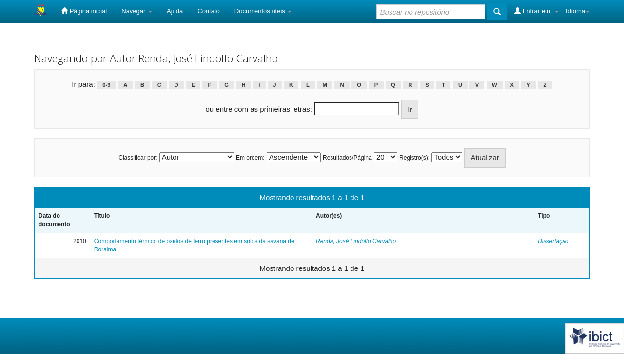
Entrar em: (536, 11)
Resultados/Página (347, 158)
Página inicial (84, 11)
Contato (209, 11)
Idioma (578, 11)
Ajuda (175, 11)
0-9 (106, 85)
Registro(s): (414, 158)
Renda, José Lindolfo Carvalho (356, 241)
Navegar (137, 11)
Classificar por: (138, 158)
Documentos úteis (263, 11)
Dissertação (553, 241)
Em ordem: (250, 158)
